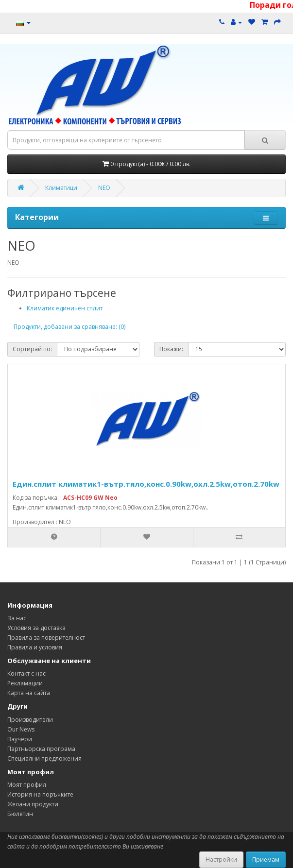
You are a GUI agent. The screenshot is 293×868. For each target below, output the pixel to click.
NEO (104, 188)
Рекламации (25, 683)
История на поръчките (40, 794)
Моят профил (27, 785)
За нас (17, 618)
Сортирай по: (32, 349)
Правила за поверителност (46, 638)
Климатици (61, 188)
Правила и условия (35, 647)
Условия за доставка (36, 628)
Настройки (221, 859)
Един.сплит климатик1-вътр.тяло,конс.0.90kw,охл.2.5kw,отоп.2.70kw (146, 484)
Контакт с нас (26, 673)
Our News (21, 729)
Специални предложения (44, 758)
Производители (30, 720)
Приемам (266, 859)
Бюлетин (20, 814)
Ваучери (20, 739)
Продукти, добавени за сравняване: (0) (69, 327)
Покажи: (171, 349)
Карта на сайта (29, 693)
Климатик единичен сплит (65, 308)
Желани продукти (33, 804)
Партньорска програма (41, 749)
